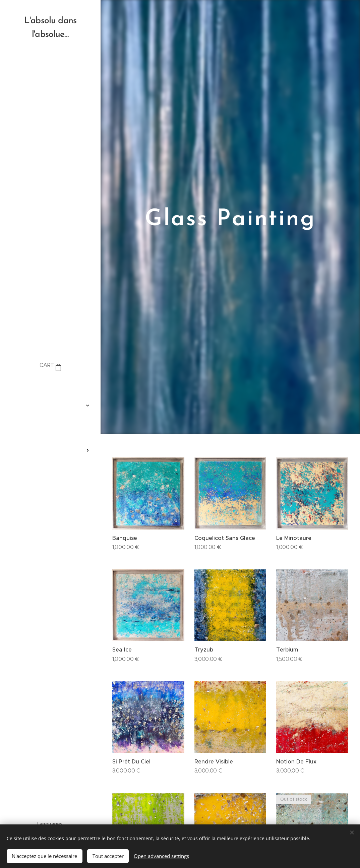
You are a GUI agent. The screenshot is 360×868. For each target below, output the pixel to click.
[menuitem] (50, 386)
